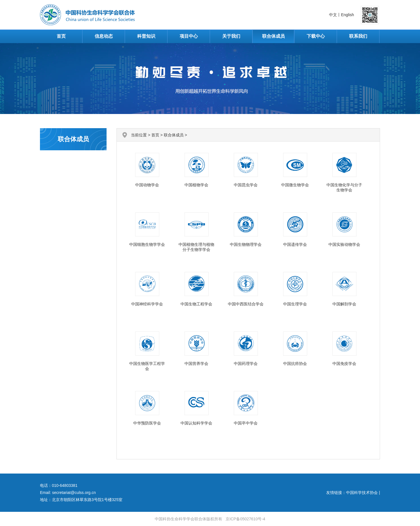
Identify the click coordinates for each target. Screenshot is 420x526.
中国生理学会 (295, 304)
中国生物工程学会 (196, 304)
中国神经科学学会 (147, 304)
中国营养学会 (196, 364)
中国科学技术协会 (362, 493)
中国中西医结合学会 (246, 304)
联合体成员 (273, 36)
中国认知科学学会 (196, 423)
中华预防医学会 (147, 423)
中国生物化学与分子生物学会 (344, 187)
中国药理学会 (246, 364)
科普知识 (146, 36)
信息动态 (104, 36)
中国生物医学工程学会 (147, 366)
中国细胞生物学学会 (147, 244)
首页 (61, 36)
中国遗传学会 (295, 244)
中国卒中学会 (246, 423)
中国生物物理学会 (246, 244)
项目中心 (189, 36)
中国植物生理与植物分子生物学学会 (196, 247)
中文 (333, 15)
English (347, 15)
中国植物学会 (196, 185)
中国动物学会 (147, 185)
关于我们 (231, 36)
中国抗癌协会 (295, 364)
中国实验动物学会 (344, 244)
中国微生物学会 (295, 185)
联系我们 (358, 36)
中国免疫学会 (344, 364)
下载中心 (316, 36)
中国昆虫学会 (246, 185)
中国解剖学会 (344, 304)
